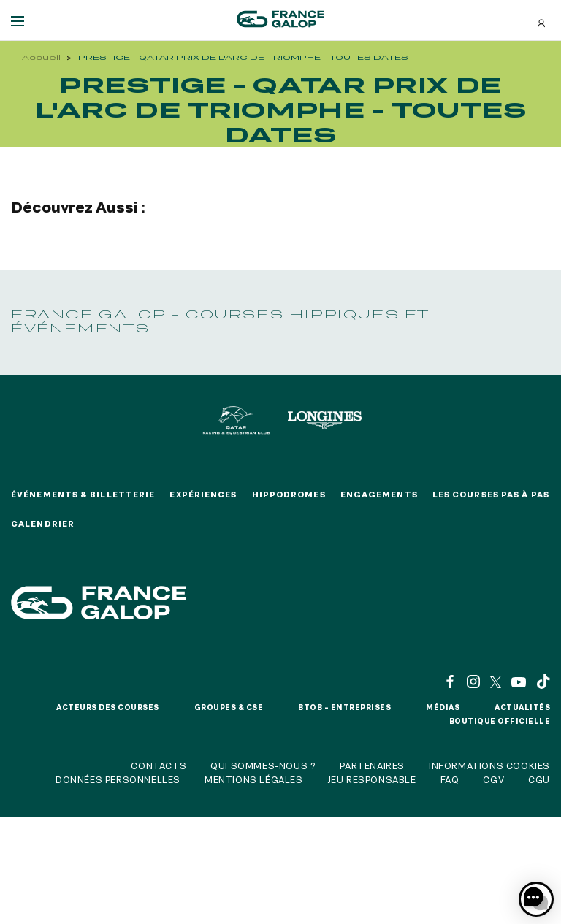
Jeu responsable (372, 779)
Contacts (159, 765)
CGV (493, 779)
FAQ (450, 779)
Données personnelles (118, 779)
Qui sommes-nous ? (263, 765)
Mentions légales (254, 779)
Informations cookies (489, 765)
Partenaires (372, 765)
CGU (539, 779)
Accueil (41, 57)
